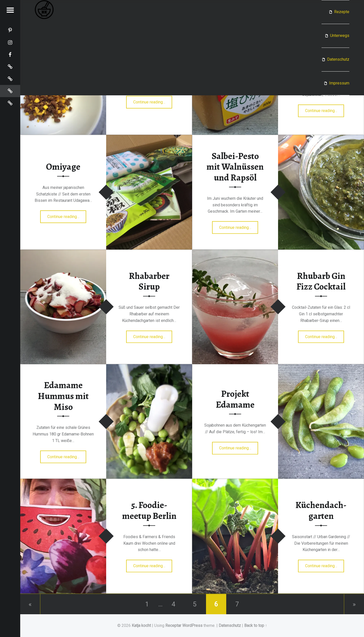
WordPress (192, 625)
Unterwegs (340, 36)
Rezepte (342, 12)
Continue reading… (153, 100)
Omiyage (63, 167)
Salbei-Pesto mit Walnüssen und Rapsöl (235, 167)
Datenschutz (338, 59)
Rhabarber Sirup (149, 281)
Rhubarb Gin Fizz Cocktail (321, 281)
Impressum (339, 83)
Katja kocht (141, 625)
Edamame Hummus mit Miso (63, 396)
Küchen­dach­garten (321, 511)
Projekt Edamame (235, 399)
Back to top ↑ (256, 625)
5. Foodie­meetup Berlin (149, 511)
